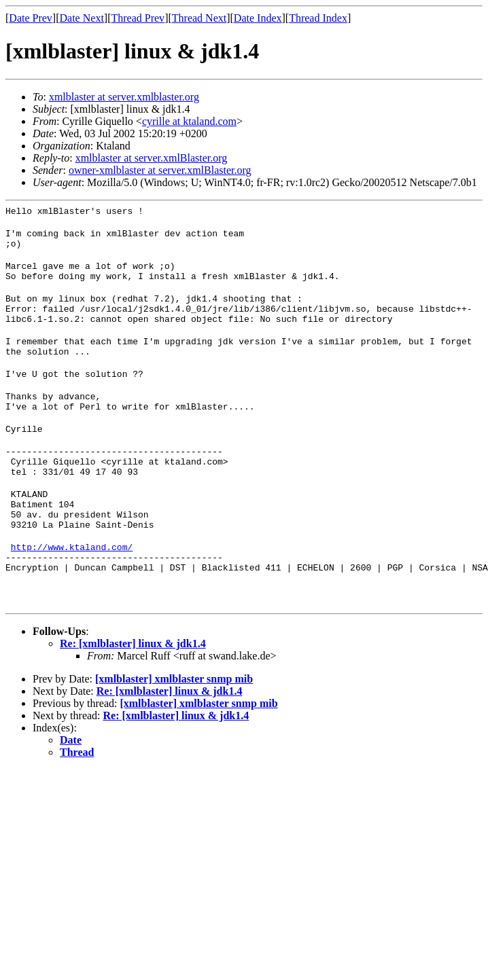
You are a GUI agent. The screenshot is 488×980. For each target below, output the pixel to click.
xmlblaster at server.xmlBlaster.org (152, 158)
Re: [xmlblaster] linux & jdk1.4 (133, 694)
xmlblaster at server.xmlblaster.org (124, 97)
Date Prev (31, 18)
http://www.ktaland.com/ (72, 592)
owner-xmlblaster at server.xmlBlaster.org (160, 170)
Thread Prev (138, 18)
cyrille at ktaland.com (189, 121)
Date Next (82, 18)
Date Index (258, 18)
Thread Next (199, 18)
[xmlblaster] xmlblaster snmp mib (174, 730)
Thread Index (318, 18)
